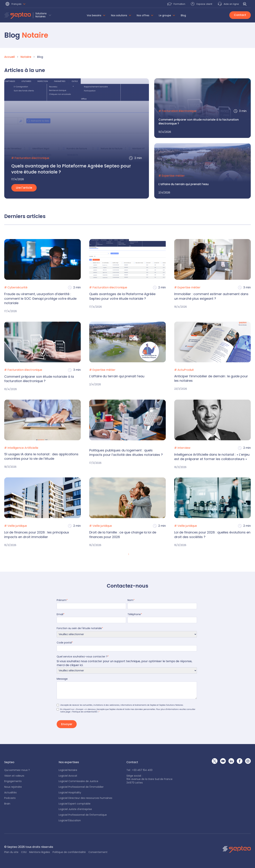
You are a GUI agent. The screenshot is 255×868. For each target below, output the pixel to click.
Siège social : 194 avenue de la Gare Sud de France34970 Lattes (149, 779)
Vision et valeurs (14, 776)
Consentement (98, 852)
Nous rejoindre (13, 787)
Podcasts (10, 798)
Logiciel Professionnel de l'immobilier (81, 787)
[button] (16, 4)
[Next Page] (128, 554)
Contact (240, 15)
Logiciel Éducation (70, 821)
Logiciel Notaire (68, 770)
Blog (183, 15)
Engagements (13, 781)
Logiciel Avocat (68, 776)
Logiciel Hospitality (70, 793)
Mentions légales (40, 852)
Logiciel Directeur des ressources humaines (85, 798)
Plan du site (11, 852)
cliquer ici (76, 665)
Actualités (10, 793)
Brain (7, 804)
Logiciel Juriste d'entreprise (75, 809)
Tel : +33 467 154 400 (139, 770)
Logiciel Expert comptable (75, 804)
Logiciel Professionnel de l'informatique (83, 815)
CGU (24, 852)
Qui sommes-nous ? (17, 770)
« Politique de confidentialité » (85, 712)
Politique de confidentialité (69, 852)
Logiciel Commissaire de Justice (78, 781)
